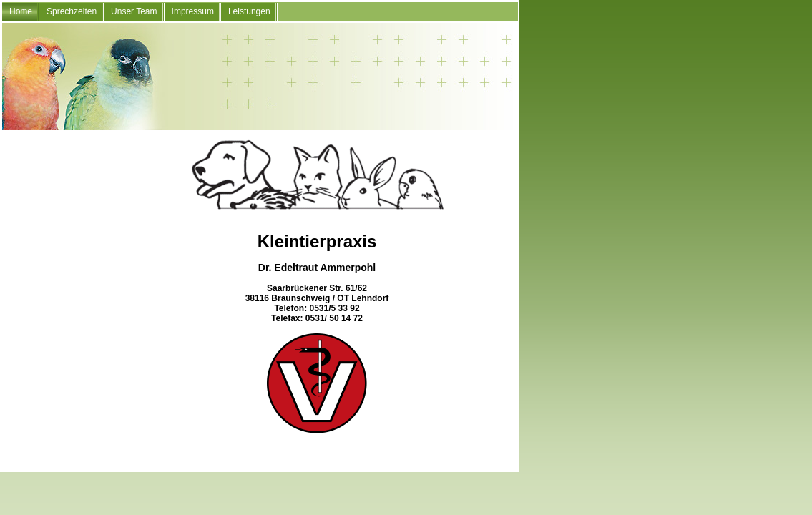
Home (21, 11)
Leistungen (249, 11)
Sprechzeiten (72, 11)
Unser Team (134, 11)
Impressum (193, 11)
